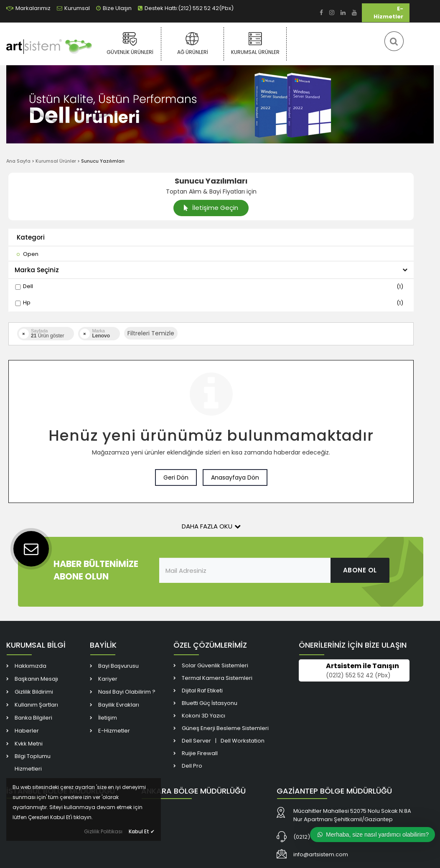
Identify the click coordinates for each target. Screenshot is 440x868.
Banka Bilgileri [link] (33, 718)
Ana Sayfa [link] (18, 161)
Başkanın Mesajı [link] (36, 679)
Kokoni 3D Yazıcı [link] (203, 716)
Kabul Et (142, 831)
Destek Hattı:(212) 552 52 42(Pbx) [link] (186, 8)
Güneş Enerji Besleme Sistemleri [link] (225, 728)
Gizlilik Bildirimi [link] (34, 692)
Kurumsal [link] (73, 8)
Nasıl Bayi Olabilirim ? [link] (127, 692)
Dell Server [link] (196, 741)
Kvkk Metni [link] (29, 744)
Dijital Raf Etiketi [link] (202, 691)
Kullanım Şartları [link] (36, 705)
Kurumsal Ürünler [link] (255, 43)
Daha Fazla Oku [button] (211, 526)
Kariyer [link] (108, 679)
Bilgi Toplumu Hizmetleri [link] (33, 762)
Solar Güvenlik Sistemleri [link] (215, 665)
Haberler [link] (27, 731)
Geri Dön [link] (176, 477)
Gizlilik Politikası (103, 831)
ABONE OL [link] (360, 570)
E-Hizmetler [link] (388, 13)
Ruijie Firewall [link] (200, 753)
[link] (321, 13)
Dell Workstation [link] (243, 741)
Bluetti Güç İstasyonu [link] (210, 703)
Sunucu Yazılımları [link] (103, 161)
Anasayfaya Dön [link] (235, 477)
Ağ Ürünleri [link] (192, 43)
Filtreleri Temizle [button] (151, 333)
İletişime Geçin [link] (211, 208)
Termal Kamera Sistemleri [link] (217, 678)
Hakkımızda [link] (31, 666)
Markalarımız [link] (28, 8)
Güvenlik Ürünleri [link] (130, 43)
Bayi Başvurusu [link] (118, 666)
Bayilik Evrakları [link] (119, 705)
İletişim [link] (108, 718)
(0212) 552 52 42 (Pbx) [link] (358, 675)
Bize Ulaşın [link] (114, 8)
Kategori (31, 237)
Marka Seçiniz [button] (211, 270)
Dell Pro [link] (192, 766)
